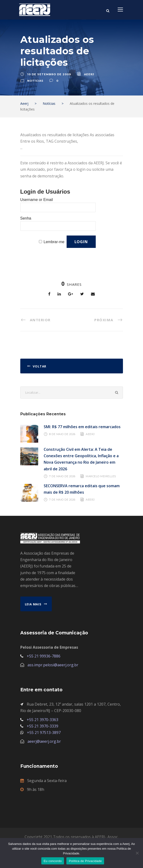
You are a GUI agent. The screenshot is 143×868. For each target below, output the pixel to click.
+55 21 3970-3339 (42, 726)
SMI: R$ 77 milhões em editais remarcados (82, 427)
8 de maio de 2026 (62, 434)
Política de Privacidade (85, 861)
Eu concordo (53, 861)
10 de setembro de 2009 (49, 74)
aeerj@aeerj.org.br (44, 741)
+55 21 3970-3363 (42, 720)
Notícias (35, 81)
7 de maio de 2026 (62, 476)
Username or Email (37, 200)
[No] (137, 853)
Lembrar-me (54, 242)
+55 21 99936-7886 (44, 656)
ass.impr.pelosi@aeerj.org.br (53, 665)
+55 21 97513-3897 (44, 733)
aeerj (89, 74)
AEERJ (90, 434)
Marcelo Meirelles (101, 476)
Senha (26, 218)
